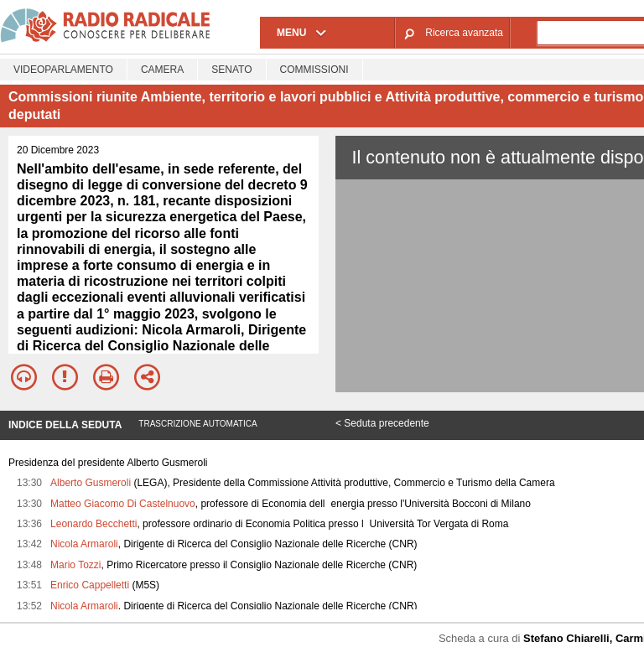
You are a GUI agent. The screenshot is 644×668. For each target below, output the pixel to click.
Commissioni (314, 70)
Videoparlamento (63, 70)
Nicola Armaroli (84, 544)
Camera (162, 70)
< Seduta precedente (382, 423)
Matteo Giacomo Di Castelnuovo (123, 504)
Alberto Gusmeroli (91, 483)
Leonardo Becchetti (93, 524)
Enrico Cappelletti (90, 585)
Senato (231, 70)
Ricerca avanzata (464, 33)
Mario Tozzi (75, 565)
